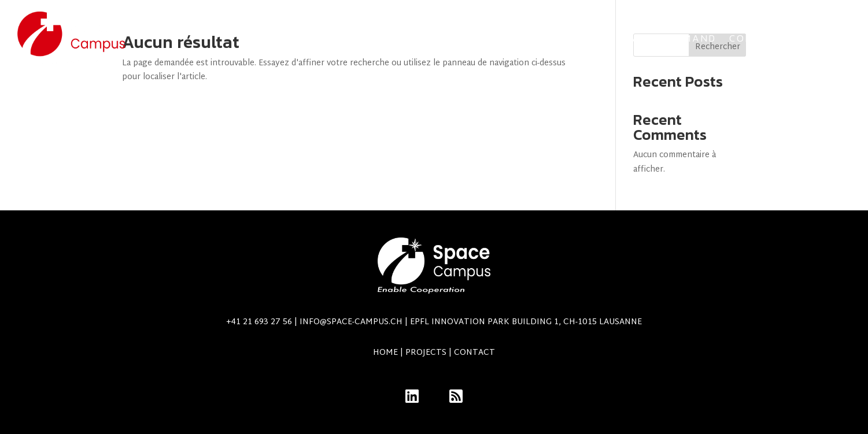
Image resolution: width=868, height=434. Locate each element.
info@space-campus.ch (471, 322)
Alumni (444, 38)
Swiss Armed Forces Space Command (603, 38)
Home (385, 353)
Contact (757, 38)
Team (393, 38)
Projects (324, 38)
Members (824, 38)
